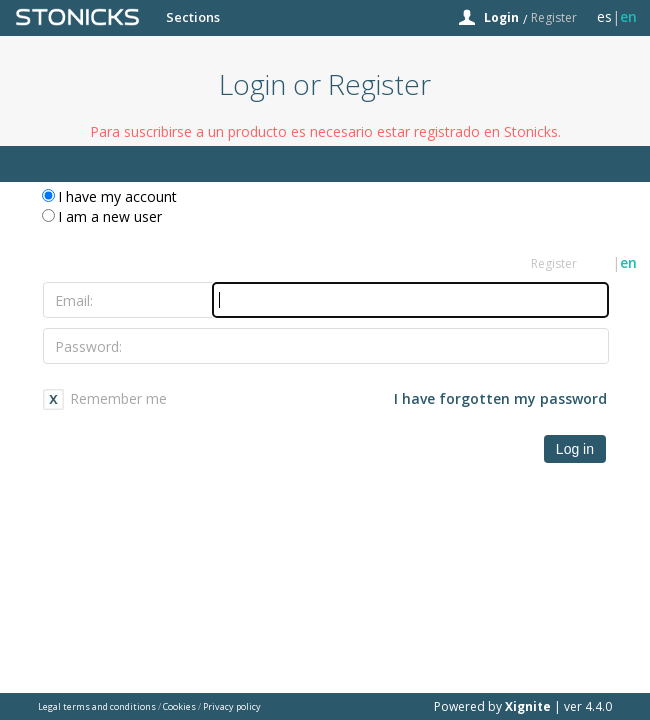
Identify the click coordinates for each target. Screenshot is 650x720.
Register (554, 17)
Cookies (179, 706)
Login (501, 17)
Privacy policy (232, 706)
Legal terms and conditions (97, 706)
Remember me (118, 398)
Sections (193, 17)
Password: (88, 346)
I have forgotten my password (500, 398)
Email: (74, 300)
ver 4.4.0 (588, 706)
